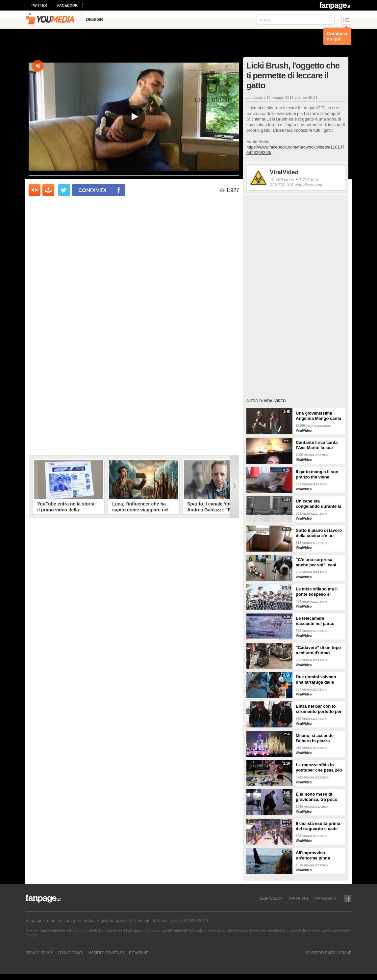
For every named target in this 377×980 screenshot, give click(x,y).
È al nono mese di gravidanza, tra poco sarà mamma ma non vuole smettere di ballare (317, 797)
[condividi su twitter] (64, 190)
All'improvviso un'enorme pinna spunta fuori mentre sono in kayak (316, 856)
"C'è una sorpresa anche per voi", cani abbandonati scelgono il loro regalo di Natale (318, 562)
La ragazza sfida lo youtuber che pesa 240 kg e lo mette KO (319, 768)
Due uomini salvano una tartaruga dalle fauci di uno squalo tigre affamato (316, 680)
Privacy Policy (39, 953)
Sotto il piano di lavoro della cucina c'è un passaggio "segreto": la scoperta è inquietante (319, 533)
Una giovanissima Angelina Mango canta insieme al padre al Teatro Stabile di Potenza (318, 416)
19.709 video (282, 180)
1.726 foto (309, 180)
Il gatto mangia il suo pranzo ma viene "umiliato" (317, 475)
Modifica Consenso (106, 953)
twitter (39, 5)
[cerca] (296, 20)
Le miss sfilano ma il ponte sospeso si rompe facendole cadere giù (317, 592)
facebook (67, 5)
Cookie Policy (70, 953)
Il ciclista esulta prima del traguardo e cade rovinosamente (318, 826)
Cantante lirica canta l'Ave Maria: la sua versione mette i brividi (319, 445)
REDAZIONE (138, 953)
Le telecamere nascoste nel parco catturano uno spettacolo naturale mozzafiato (315, 621)
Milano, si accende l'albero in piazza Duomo (315, 738)
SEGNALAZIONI (271, 898)
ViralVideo (284, 172)
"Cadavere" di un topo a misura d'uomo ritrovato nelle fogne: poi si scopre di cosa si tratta (319, 650)
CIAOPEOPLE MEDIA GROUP (329, 953)
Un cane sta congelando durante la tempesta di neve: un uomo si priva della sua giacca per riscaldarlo (319, 504)
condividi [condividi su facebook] (92, 190)
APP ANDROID (325, 898)
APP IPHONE (299, 898)
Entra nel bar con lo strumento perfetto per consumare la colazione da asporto (319, 709)
